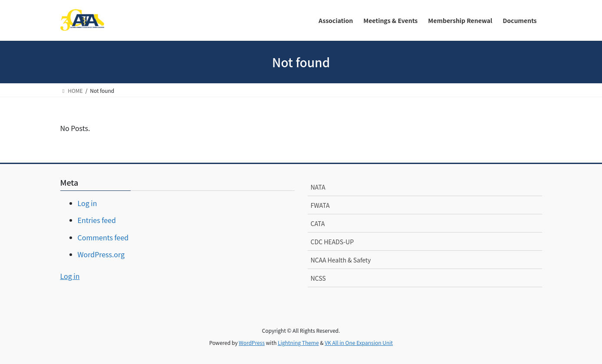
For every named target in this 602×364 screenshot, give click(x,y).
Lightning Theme (298, 343)
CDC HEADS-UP (332, 242)
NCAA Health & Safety (341, 260)
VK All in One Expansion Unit (359, 343)
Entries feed (97, 220)
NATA (318, 187)
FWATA (320, 205)
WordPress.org (101, 254)
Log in (87, 203)
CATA (318, 223)
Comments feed (103, 237)
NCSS (318, 278)
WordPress (252, 343)
